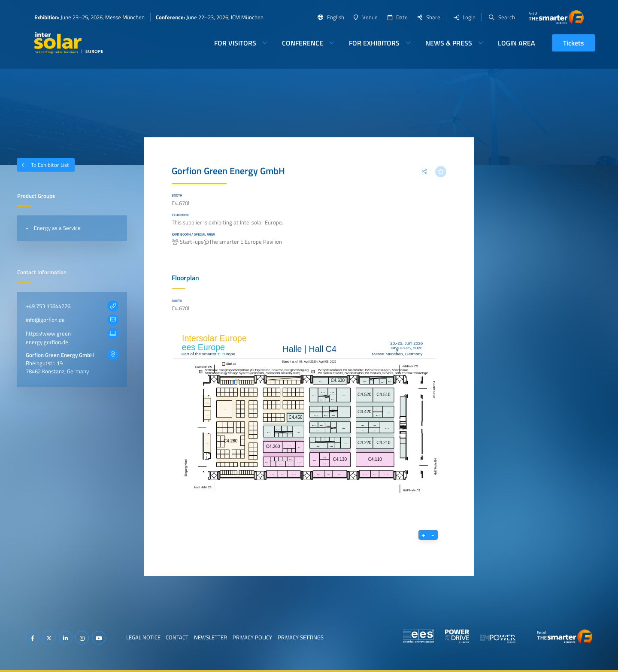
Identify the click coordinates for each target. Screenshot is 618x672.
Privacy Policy (252, 637)
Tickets (574, 43)
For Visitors (235, 43)
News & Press (449, 43)
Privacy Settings (301, 637)
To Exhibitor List (43, 165)
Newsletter (211, 637)
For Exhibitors (374, 43)
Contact (177, 637)
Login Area (517, 43)
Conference (303, 43)
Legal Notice (143, 637)
